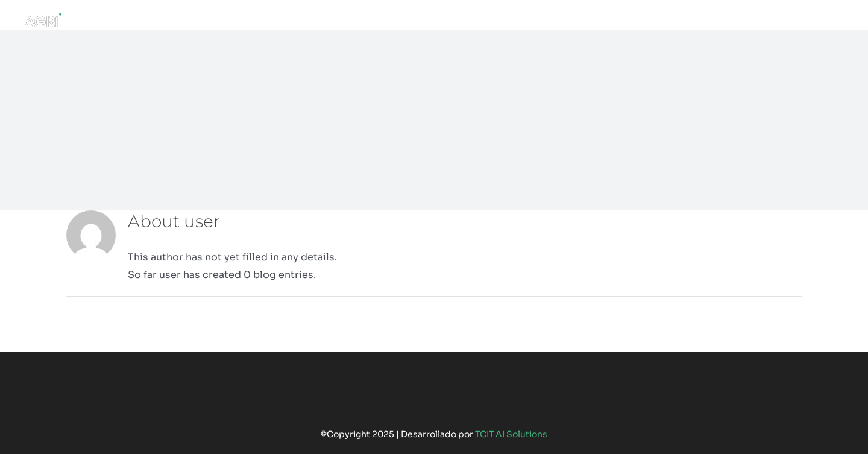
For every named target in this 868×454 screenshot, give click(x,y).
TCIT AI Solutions (511, 434)
